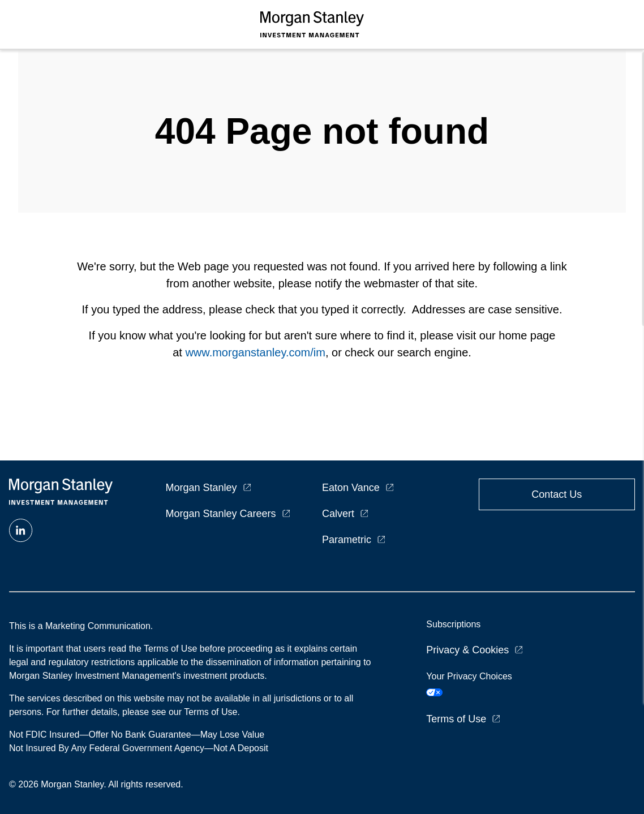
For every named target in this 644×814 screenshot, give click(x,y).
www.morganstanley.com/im (255, 352)
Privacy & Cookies (467, 650)
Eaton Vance (351, 488)
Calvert (338, 514)
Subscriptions (453, 624)
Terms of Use (456, 719)
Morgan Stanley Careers (221, 514)
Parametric (347, 540)
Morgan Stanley (201, 488)
